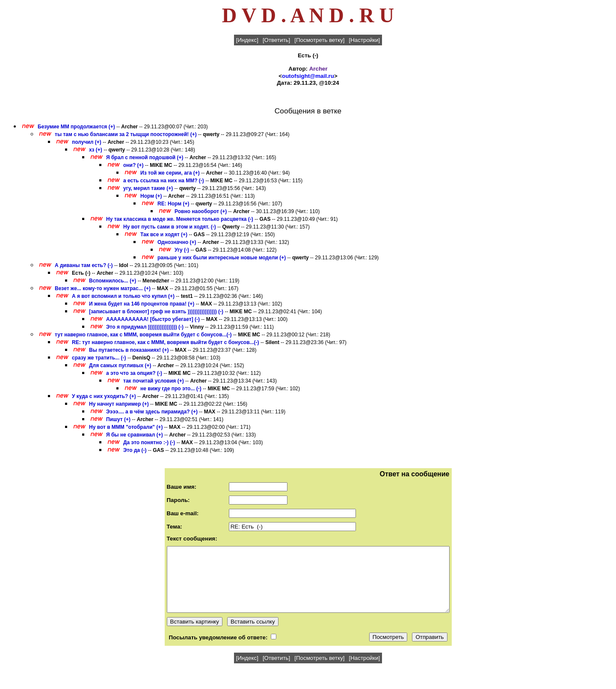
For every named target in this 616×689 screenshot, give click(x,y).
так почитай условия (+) (154, 381)
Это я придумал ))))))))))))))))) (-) (145, 327)
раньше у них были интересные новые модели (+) (222, 258)
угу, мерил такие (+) (148, 188)
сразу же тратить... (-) (99, 358)
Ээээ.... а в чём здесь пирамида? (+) (152, 412)
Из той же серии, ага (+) (170, 173)
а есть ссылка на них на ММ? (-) (164, 181)
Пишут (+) (118, 419)
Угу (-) (182, 250)
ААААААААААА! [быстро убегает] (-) (153, 319)
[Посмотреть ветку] (319, 40)
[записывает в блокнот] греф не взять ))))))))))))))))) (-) (156, 312)
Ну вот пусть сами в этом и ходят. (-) (170, 227)
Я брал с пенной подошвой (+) (145, 157)
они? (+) (133, 165)
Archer (318, 69)
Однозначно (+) (177, 242)
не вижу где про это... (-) (171, 389)
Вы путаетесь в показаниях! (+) (129, 350)
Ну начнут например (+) (119, 404)
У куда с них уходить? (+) (105, 396)
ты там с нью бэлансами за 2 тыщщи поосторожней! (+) (126, 134)
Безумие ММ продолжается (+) (76, 127)
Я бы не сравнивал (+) (135, 435)
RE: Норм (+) (173, 204)
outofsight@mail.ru (308, 76)
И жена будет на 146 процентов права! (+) (142, 304)
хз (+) (96, 150)
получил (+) (87, 142)
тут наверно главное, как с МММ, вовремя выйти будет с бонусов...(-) (144, 335)
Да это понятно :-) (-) (149, 443)
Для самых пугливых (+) (120, 365)
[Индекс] (247, 40)
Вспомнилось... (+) (113, 281)
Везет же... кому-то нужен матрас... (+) (103, 288)
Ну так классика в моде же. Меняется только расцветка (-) (180, 219)
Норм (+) (151, 196)
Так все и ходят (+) (164, 235)
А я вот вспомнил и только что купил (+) (123, 296)
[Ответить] (276, 40)
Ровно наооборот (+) (201, 211)
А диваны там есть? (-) (84, 265)
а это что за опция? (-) (134, 373)
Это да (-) (135, 450)
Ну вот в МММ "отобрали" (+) (126, 427)
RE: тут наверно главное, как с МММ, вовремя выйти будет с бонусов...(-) (166, 342)
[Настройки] (365, 40)
